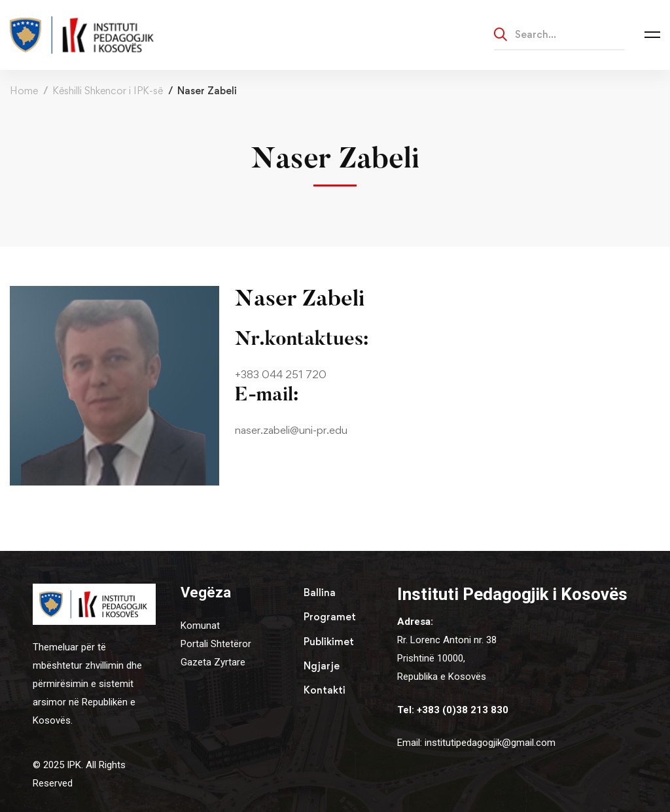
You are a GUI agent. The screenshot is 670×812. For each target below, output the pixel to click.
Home (24, 91)
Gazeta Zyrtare (213, 662)
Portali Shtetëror (216, 644)
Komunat (200, 626)
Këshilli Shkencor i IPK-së (108, 91)
